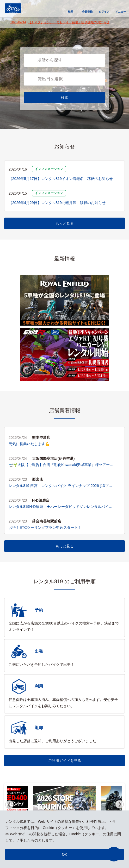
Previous (9, 804)
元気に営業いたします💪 (29, 444)
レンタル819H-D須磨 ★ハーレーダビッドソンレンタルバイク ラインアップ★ (62, 507)
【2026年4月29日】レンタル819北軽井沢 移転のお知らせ (57, 203)
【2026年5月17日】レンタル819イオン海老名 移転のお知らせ (61, 179)
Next (120, 804)
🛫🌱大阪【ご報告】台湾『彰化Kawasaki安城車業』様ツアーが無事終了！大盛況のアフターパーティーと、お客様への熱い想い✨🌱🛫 (62, 465)
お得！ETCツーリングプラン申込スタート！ (45, 527)
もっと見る (65, 223)
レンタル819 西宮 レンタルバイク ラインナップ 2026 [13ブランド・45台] (60, 486)
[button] (114, 854)
